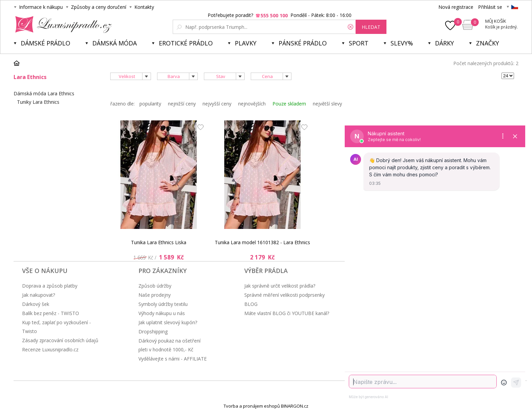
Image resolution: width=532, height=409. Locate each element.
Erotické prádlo (186, 43)
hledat (371, 27)
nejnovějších (252, 104)
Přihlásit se (490, 7)
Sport (359, 43)
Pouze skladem (289, 104)
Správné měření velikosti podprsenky (284, 295)
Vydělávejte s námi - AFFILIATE (173, 359)
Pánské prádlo (303, 43)
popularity (150, 104)
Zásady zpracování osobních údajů (60, 340)
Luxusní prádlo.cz (62, 24)
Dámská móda (115, 43)
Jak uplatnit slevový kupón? (168, 322)
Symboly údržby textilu (163, 304)
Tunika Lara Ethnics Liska (159, 242)
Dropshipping (153, 332)
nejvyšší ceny (217, 104)
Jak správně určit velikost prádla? (280, 286)
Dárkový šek (36, 304)
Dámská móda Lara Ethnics (44, 93)
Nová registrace (456, 7)
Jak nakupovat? (39, 295)
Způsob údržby (155, 286)
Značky (488, 43)
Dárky (444, 43)
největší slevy (327, 104)
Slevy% (402, 43)
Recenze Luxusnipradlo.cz (50, 349)
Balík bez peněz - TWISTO (51, 313)
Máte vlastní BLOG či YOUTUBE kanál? (287, 313)
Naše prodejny (155, 295)
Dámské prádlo (45, 43)
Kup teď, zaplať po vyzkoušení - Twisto (56, 327)
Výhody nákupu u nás (162, 313)
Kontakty (144, 7)
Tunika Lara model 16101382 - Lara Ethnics (262, 242)
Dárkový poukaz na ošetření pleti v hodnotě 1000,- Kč (169, 345)
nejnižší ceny (182, 104)
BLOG (251, 304)
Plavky (246, 43)
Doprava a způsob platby (50, 286)
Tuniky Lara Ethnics (38, 102)
